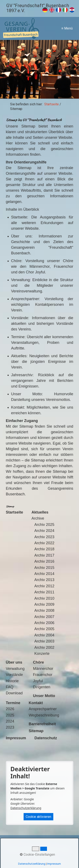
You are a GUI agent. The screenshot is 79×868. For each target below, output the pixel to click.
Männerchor (43, 669)
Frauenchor (43, 675)
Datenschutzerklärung (26, 808)
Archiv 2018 (44, 549)
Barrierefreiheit (45, 856)
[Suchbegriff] (39, 841)
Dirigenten (42, 687)
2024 (10, 721)
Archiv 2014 (44, 574)
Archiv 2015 (44, 568)
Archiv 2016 (44, 561)
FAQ (10, 687)
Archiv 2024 (44, 531)
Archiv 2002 (44, 647)
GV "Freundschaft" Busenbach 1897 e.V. (38, 8)
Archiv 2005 (44, 629)
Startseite (52, 104)
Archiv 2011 (44, 592)
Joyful (38, 681)
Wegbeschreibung (44, 715)
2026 (10, 709)
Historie (12, 681)
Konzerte (42, 654)
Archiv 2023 (44, 537)
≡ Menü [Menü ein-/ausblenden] (67, 28)
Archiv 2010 (44, 598)
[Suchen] (73, 841)
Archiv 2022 (44, 543)
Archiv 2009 (44, 604)
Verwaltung (15, 669)
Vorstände (14, 675)
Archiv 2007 (44, 617)
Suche (28, 856)
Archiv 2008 (44, 611)
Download (14, 693)
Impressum (30, 850)
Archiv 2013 (44, 580)
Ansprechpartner (43, 709)
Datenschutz (49, 850)
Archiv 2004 (44, 635)
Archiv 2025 (44, 525)
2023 (10, 727)
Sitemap (66, 850)
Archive (38, 518)
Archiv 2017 (44, 555)
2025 (10, 715)
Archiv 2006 (44, 623)
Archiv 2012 (44, 586)
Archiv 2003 (44, 641)
